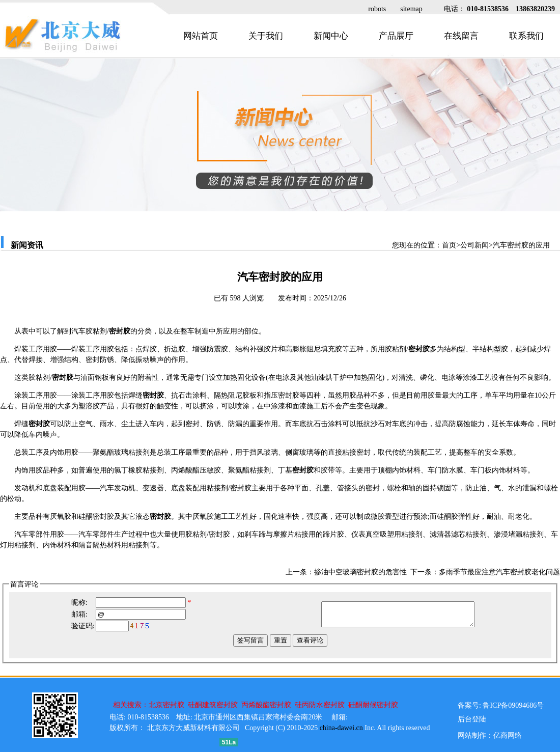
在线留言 (461, 36)
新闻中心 (331, 36)
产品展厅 (396, 36)
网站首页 (201, 36)
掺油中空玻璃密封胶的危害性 (360, 572)
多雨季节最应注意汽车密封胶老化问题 (499, 572)
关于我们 (266, 36)
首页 (449, 245)
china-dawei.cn (341, 728)
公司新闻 (474, 245)
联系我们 (526, 36)
